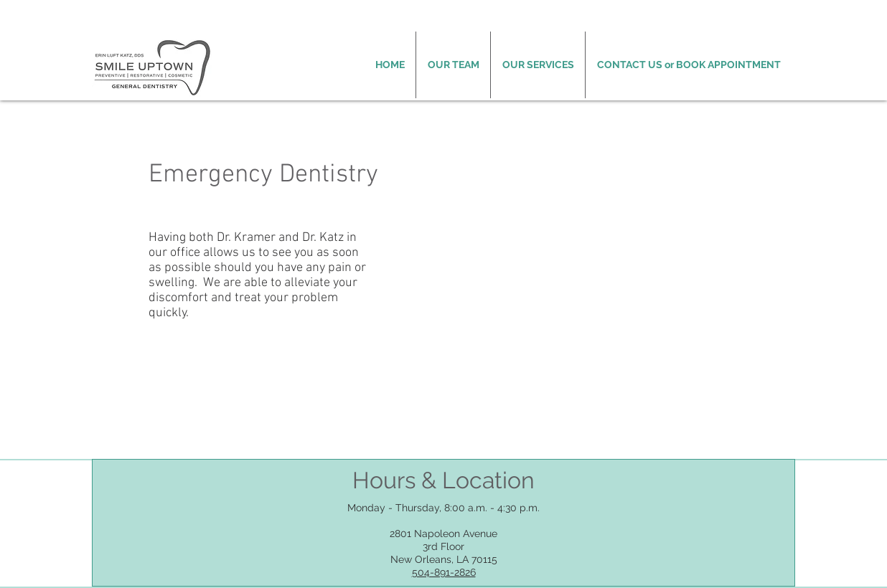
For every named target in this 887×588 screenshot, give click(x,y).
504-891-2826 (444, 572)
